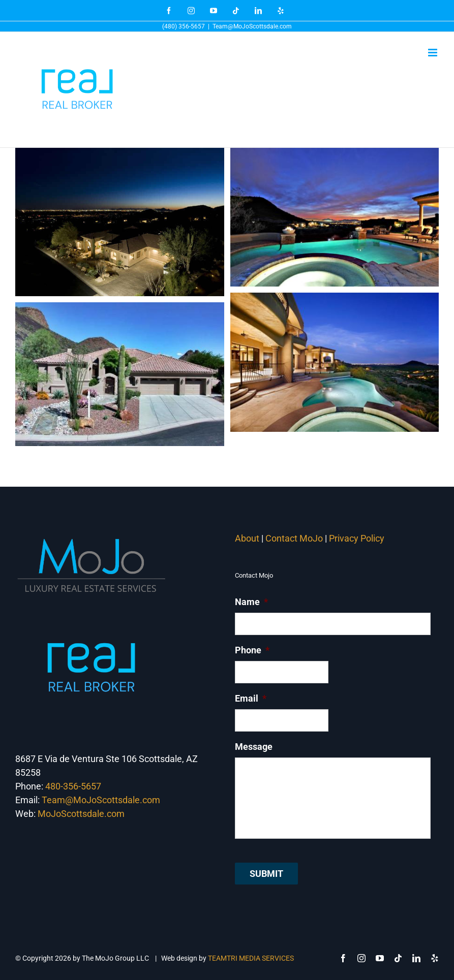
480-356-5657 (73, 786)
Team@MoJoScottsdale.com (252, 26)
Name (251, 602)
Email (251, 698)
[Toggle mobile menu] (433, 53)
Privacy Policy (358, 538)
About (247, 538)
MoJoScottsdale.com (81, 814)
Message (254, 747)
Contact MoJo (294, 538)
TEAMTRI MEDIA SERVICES (251, 958)
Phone (252, 650)
